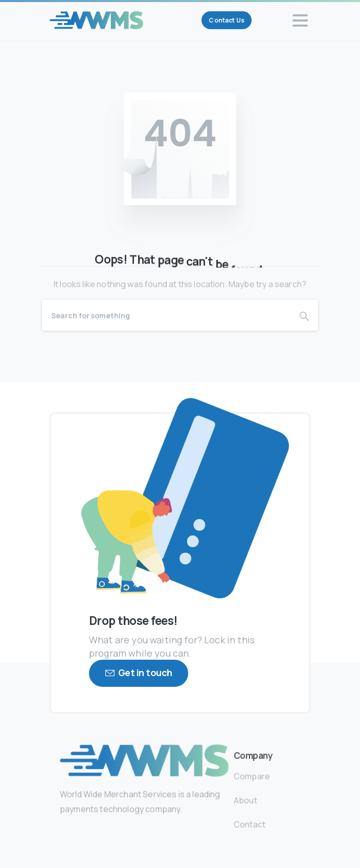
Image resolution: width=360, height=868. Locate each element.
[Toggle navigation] (300, 20)
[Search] (166, 315)
